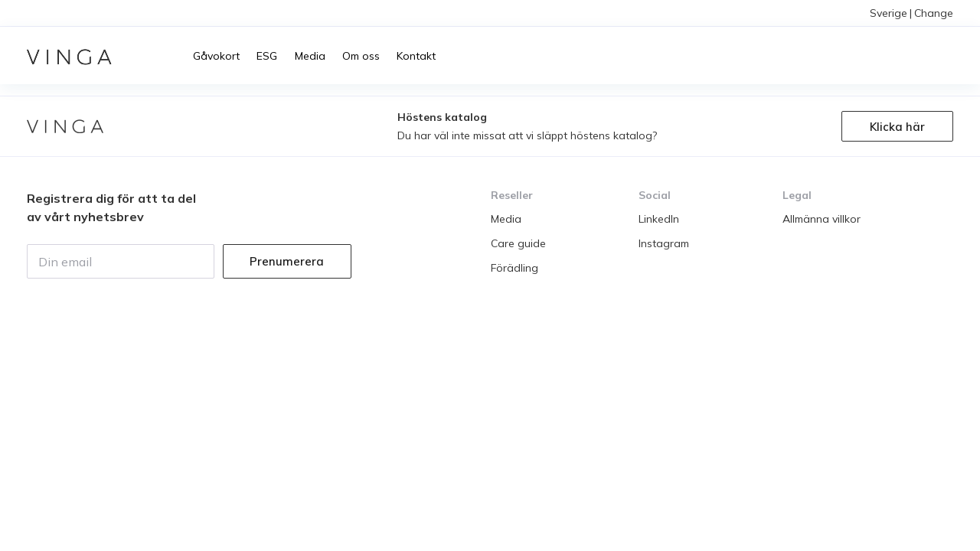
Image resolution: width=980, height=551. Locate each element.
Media (310, 56)
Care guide (518, 243)
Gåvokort (216, 56)
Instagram (664, 243)
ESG (267, 56)
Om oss (361, 56)
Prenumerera (287, 261)
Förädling (514, 268)
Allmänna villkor (822, 219)
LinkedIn (659, 219)
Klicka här (897, 127)
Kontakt (416, 56)
